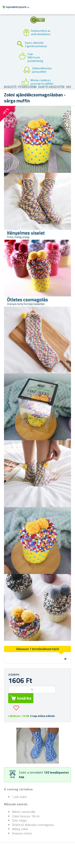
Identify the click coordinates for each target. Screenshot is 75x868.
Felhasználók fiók (47, 10)
